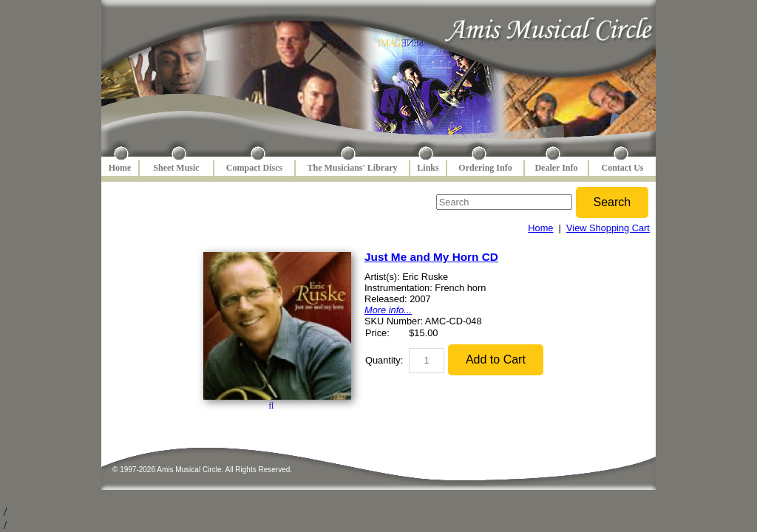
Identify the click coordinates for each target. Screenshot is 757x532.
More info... (388, 310)
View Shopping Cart (608, 228)
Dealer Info (556, 168)
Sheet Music (176, 168)
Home (120, 168)
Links (428, 168)
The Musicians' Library (352, 168)
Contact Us (623, 168)
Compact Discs (254, 168)
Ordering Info (485, 168)
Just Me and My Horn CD (431, 257)
